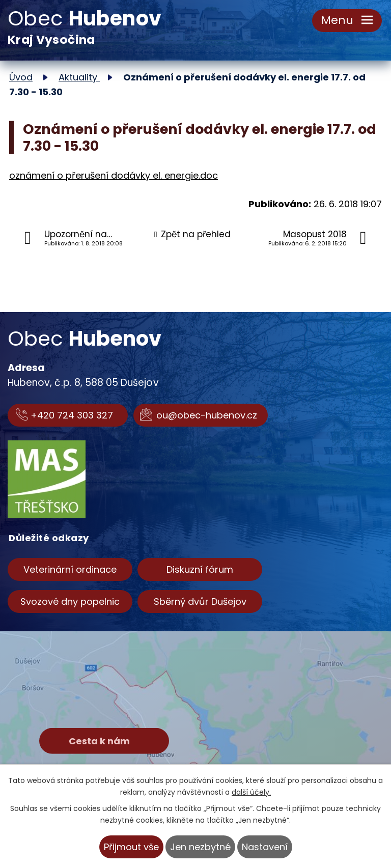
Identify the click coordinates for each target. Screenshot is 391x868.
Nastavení (265, 847)
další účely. (251, 792)
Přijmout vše (131, 847)
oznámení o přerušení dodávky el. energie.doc (114, 175)
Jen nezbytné (200, 847)
